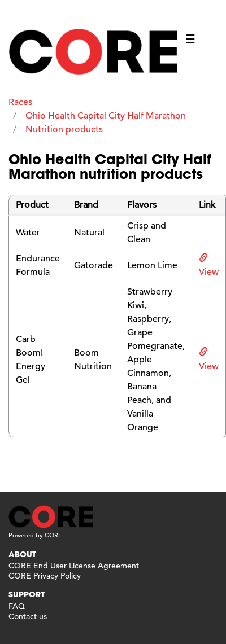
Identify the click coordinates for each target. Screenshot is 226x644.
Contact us (28, 616)
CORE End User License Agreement (74, 566)
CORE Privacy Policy (45, 576)
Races (20, 102)
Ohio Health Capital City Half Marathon (106, 116)
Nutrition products (64, 129)
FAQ (17, 606)
